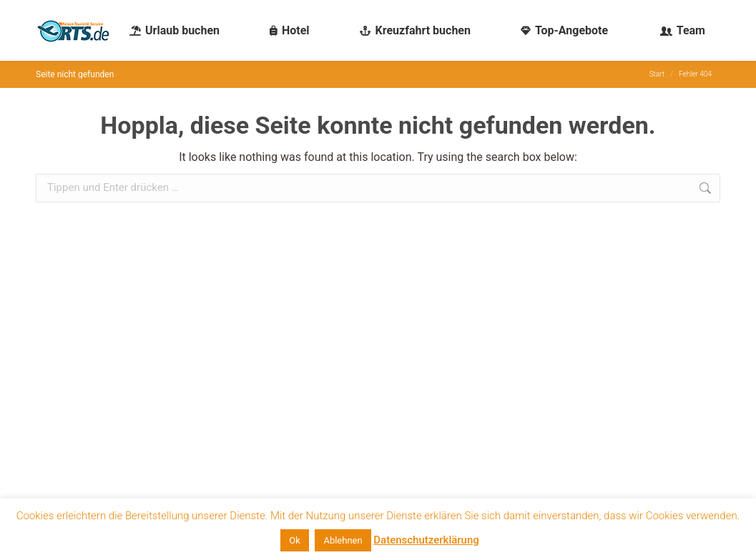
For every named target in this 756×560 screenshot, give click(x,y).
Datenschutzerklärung (426, 540)
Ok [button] (295, 540)
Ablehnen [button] (343, 540)
